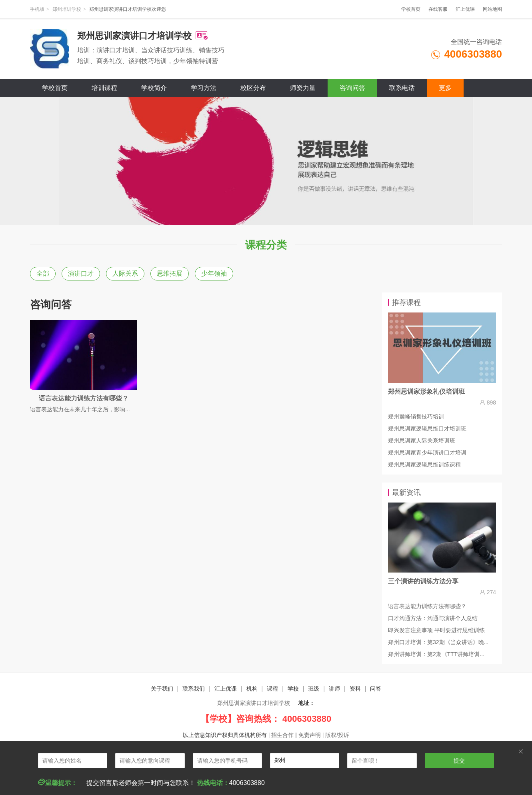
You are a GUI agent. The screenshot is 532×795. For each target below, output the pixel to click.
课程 (272, 689)
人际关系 (125, 273)
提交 (459, 761)
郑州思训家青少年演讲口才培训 (427, 453)
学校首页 (411, 9)
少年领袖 (214, 273)
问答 (376, 689)
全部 (43, 273)
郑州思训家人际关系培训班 (422, 441)
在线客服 (438, 9)
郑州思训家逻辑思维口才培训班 (427, 429)
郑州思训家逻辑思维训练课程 (424, 465)
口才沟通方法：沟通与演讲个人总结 (433, 618)
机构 (252, 689)
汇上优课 (465, 9)
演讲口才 (81, 273)
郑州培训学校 (67, 9)
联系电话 (402, 88)
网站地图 (492, 9)
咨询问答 (352, 88)
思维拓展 (170, 273)
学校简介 (154, 88)
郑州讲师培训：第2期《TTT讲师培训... (436, 654)
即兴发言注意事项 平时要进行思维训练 (436, 630)
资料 (355, 689)
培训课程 (104, 88)
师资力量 (303, 88)
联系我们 (194, 689)
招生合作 (282, 735)
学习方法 (204, 88)
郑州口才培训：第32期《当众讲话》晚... (438, 642)
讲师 (334, 689)
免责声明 (310, 735)
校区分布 (253, 88)
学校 (293, 689)
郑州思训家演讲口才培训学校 (254, 703)
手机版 (37, 9)
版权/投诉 (337, 735)
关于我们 (162, 689)
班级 (314, 689)
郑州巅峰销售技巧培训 (416, 417)
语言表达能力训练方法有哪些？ (427, 606)
